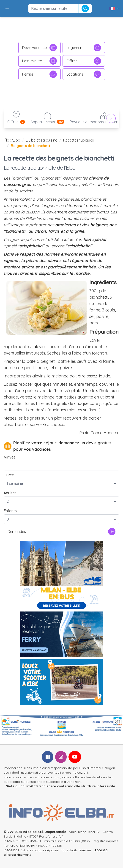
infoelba (11, 850)
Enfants (10, 511)
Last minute (40, 61)
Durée (9, 475)
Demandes (61, 532)
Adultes (10, 493)
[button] (7, 8)
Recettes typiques (79, 140)
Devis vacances (40, 48)
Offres (84, 61)
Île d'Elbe (13, 140)
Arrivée (10, 457)
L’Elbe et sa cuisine (42, 140)
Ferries (40, 74)
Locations (84, 74)
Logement (84, 48)
